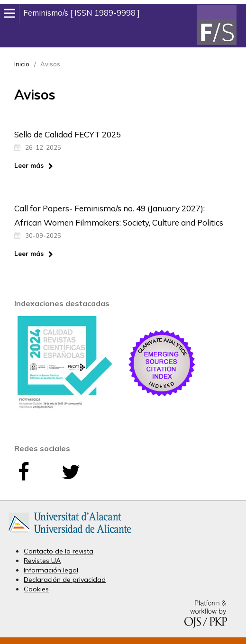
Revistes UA (42, 561)
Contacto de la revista (59, 551)
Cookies (36, 589)
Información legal (51, 570)
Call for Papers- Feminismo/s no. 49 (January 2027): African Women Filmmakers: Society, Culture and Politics (119, 215)
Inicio (22, 64)
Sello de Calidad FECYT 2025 (68, 134)
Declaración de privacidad (65, 580)
